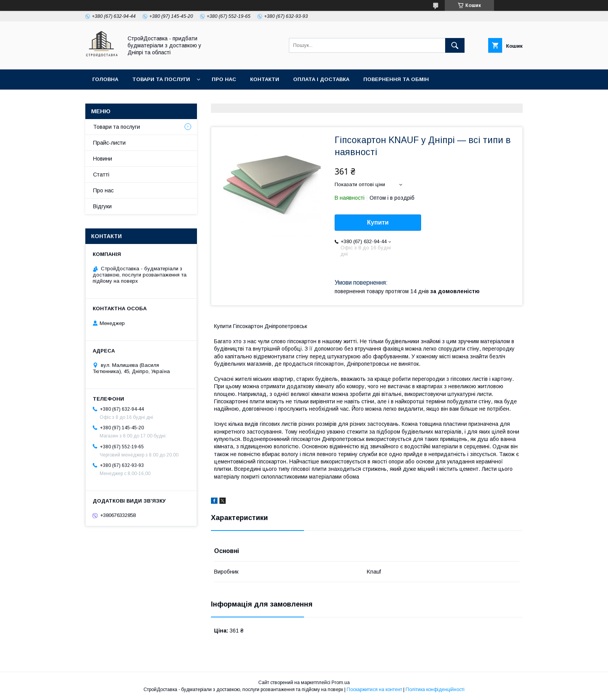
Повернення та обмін (396, 79)
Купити (378, 222)
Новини (103, 159)
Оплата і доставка (321, 79)
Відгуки (102, 206)
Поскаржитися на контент (374, 690)
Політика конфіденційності (435, 690)
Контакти (265, 79)
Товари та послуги (161, 79)
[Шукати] (455, 45)
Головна (105, 79)
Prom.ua (341, 683)
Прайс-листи (109, 143)
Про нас (224, 79)
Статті (101, 175)
